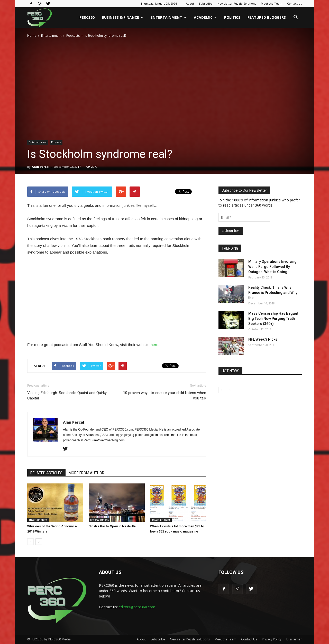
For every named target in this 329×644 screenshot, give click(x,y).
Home (32, 36)
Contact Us (294, 3)
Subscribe (206, 3)
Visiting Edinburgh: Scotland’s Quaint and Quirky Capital (67, 395)
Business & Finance (122, 17)
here (154, 345)
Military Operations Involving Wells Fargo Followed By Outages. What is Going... (272, 267)
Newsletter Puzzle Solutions (237, 3)
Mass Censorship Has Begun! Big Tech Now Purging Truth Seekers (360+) (273, 319)
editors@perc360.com (137, 607)
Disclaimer (294, 639)
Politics (232, 17)
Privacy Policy (272, 639)
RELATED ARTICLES (46, 473)
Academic (205, 17)
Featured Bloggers (267, 17)
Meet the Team (272, 3)
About (190, 3)
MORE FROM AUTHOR (86, 473)
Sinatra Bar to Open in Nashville (112, 526)
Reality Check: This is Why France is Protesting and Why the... (273, 293)
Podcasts (73, 36)
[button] (296, 17)
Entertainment (168, 17)
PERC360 (87, 17)
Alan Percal (41, 167)
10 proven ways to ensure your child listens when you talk (165, 395)
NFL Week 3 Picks (263, 339)
